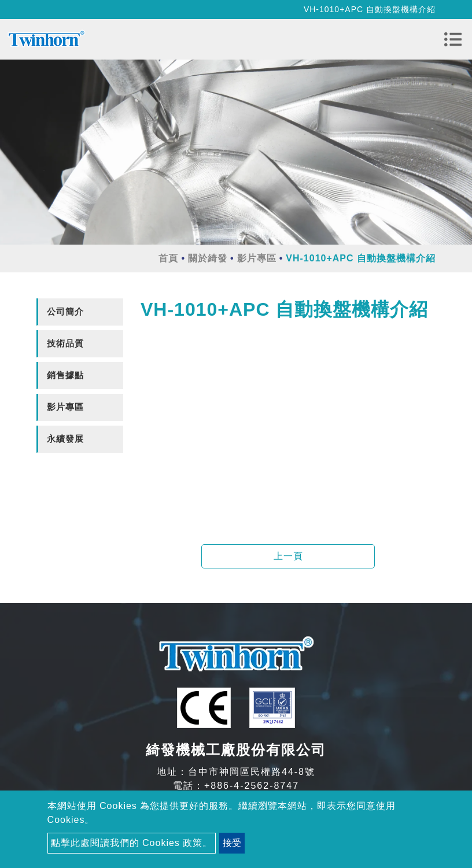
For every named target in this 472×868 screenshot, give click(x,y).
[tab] (80, 312)
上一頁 (288, 556)
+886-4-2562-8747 (252, 786)
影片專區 (257, 258)
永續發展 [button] (65, 439)
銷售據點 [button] (65, 375)
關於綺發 (208, 258)
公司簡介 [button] (65, 311)
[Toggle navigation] (453, 39)
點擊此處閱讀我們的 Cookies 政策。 (132, 843)
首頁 (168, 258)
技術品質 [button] (65, 343)
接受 (232, 843)
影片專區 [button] (65, 407)
